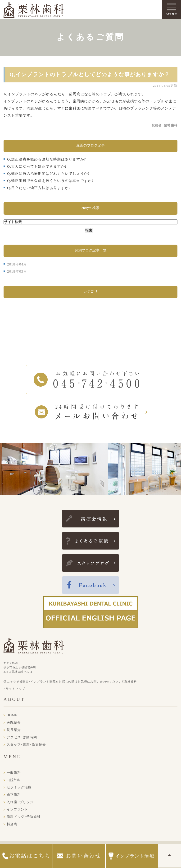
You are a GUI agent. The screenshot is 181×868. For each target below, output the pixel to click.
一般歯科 (14, 773)
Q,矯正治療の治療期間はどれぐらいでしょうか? (48, 174)
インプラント (17, 809)
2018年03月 (17, 271)
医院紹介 (14, 723)
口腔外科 (14, 780)
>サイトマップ (14, 689)
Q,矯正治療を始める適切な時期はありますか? (47, 159)
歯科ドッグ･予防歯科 (24, 817)
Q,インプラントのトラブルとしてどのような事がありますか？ (90, 74)
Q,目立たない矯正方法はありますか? (39, 188)
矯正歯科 (14, 795)
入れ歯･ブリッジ (20, 802)
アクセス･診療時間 (22, 737)
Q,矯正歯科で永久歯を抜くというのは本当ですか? (50, 181)
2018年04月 (17, 264)
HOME (12, 715)
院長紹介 (14, 730)
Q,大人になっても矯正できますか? (37, 166)
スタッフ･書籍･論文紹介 (26, 745)
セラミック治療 (19, 787)
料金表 (12, 824)
